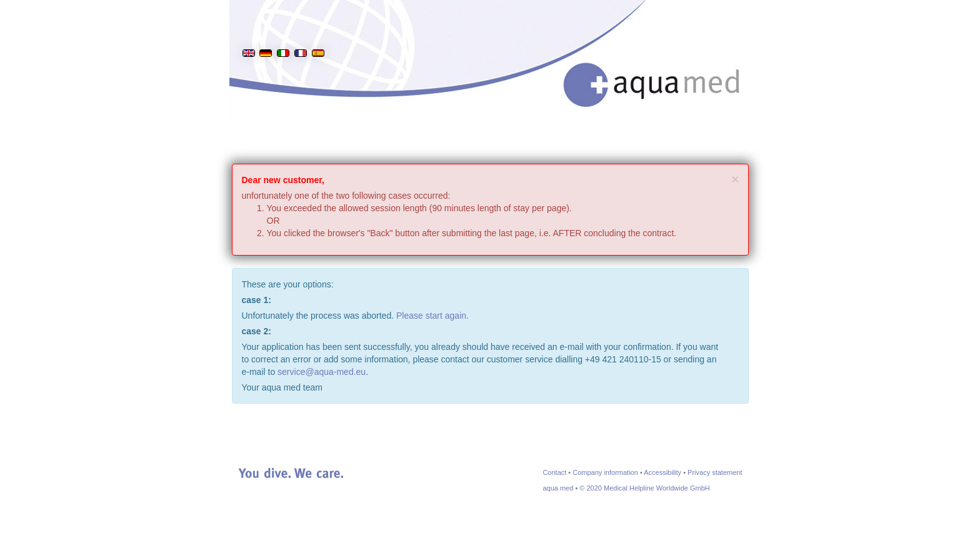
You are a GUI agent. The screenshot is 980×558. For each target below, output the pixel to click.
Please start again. (432, 316)
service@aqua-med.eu (322, 372)
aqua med (558, 488)
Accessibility (662, 472)
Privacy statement (715, 472)
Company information (605, 472)
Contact (554, 472)
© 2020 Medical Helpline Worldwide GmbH (644, 488)
